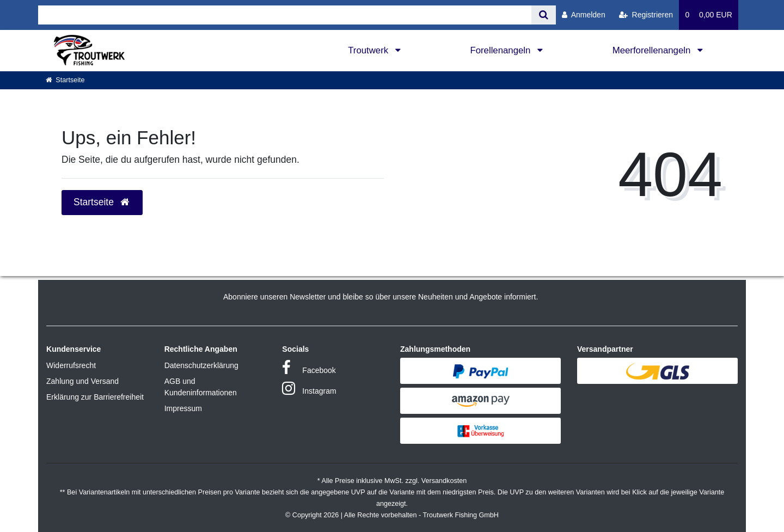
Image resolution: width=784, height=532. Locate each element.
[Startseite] (65, 80)
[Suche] (544, 15)
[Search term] (285, 15)
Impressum (183, 408)
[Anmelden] (584, 15)
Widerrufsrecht (71, 365)
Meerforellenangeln (653, 50)
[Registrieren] (646, 15)
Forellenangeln (501, 50)
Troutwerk (369, 50)
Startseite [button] (102, 202)
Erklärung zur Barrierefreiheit (95, 397)
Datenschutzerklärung (201, 365)
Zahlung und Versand (82, 381)
